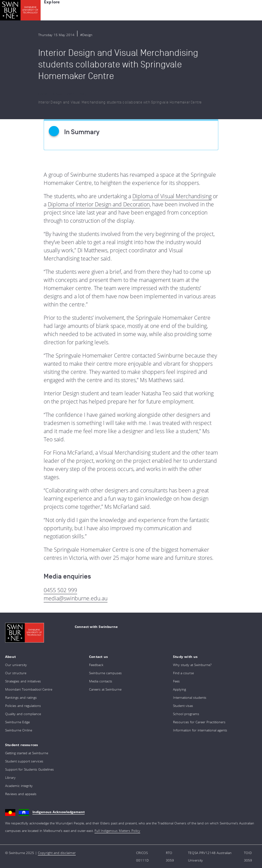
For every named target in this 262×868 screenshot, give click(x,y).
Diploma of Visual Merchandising (172, 196)
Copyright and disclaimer (57, 853)
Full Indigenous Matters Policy (117, 831)
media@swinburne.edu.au (76, 598)
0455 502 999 (60, 590)
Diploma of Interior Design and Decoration (99, 204)
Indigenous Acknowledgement (59, 812)
